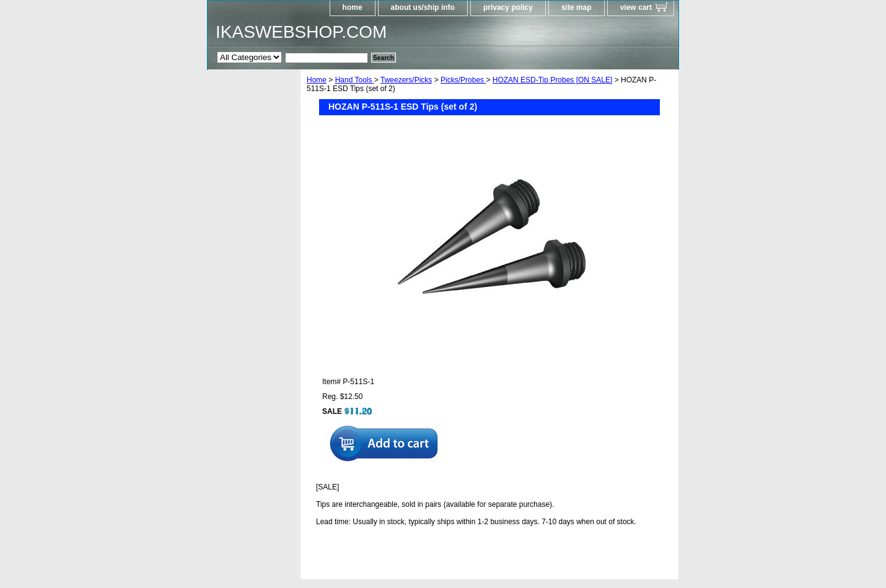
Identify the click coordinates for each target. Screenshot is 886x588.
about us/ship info (423, 7)
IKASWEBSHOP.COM (301, 32)
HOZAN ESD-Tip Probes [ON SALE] (553, 80)
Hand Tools (355, 80)
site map (577, 7)
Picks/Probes (463, 80)
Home (317, 80)
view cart (636, 7)
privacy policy (508, 7)
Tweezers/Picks (406, 80)
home (353, 7)
